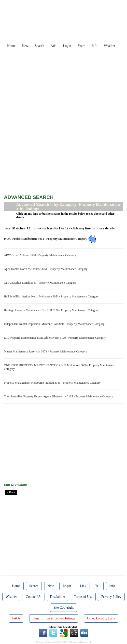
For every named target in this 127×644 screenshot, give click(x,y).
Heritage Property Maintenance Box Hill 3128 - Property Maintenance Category (52, 310)
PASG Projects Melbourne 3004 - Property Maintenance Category (46, 239)
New (25, 46)
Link (83, 586)
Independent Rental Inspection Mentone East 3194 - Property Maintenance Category (55, 324)
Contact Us (34, 597)
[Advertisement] (67, 84)
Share (81, 46)
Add (54, 46)
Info (94, 46)
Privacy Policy (111, 597)
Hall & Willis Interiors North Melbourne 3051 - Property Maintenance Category (52, 296)
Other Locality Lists (101, 618)
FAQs (16, 618)
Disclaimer (58, 597)
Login (67, 46)
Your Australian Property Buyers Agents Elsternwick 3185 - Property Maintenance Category (59, 396)
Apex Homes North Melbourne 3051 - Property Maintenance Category (46, 269)
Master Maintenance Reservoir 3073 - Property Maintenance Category (46, 351)
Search (40, 46)
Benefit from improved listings (54, 618)
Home (11, 46)
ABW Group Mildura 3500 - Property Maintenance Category (41, 255)
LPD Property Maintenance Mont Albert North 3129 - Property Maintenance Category (56, 338)
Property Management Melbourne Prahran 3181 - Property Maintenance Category (53, 383)
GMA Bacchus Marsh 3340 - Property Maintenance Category (41, 283)
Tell (98, 586)
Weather (110, 46)
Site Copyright (63, 608)
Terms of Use (83, 597)
